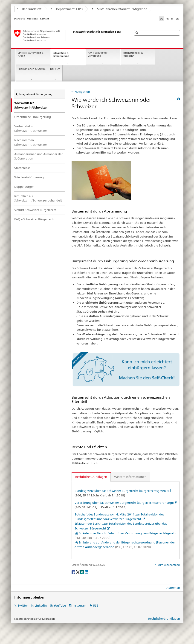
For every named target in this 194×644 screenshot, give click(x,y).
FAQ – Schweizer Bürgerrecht (35, 219)
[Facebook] (74, 572)
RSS (96, 605)
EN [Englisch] (177, 19)
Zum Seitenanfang (168, 565)
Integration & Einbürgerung (65, 56)
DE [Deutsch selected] (162, 19)
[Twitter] (78, 572)
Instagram (80, 605)
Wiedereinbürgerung (29, 177)
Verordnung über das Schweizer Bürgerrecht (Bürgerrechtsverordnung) (124, 503)
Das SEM (55, 69)
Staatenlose (22, 168)
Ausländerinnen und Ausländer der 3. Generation (38, 156)
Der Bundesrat (29, 9)
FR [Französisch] (167, 19)
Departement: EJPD (67, 9)
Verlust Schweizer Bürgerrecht (35, 210)
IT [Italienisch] (172, 19)
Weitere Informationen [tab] (130, 477)
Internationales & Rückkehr (133, 54)
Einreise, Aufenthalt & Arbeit (31, 54)
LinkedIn (41, 605)
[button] (138, 33)
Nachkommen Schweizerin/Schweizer (31, 142)
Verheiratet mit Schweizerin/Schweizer (31, 129)
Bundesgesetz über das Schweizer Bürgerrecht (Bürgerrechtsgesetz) (121, 491)
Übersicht (32, 19)
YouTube (60, 605)
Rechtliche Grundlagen (164, 619)
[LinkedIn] (87, 572)
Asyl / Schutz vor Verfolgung (97, 54)
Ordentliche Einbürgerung (33, 117)
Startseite (20, 19)
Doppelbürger (24, 187)
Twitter (23, 605)
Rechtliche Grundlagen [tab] (91, 477)
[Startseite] (68, 36)
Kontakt (45, 19)
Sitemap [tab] (174, 588)
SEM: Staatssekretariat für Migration (120, 9)
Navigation (82, 92)
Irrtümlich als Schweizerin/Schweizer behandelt (38, 198)
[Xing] (83, 572)
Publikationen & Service (32, 69)
